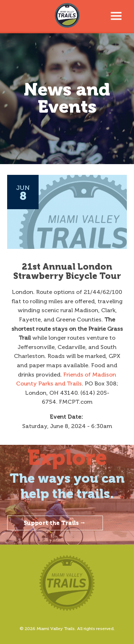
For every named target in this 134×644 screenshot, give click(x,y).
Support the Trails (55, 523)
